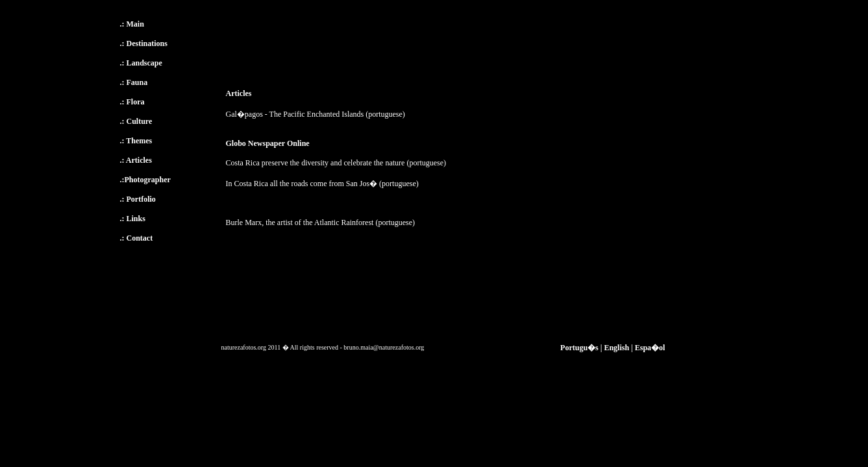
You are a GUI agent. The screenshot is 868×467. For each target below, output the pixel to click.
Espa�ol (650, 348)
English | (618, 348)
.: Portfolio (138, 199)
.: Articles (136, 160)
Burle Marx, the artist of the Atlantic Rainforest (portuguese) (321, 222)
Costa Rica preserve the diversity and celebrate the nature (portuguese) (336, 163)
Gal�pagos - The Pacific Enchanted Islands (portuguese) (316, 114)
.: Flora (132, 102)
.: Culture (136, 121)
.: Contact (137, 238)
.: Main (132, 24)
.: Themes (136, 141)
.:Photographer (145, 180)
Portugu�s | (581, 348)
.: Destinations (144, 43)
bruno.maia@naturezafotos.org (384, 347)
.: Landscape (141, 63)
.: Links (133, 219)
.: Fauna (134, 82)
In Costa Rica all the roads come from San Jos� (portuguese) (322, 184)
